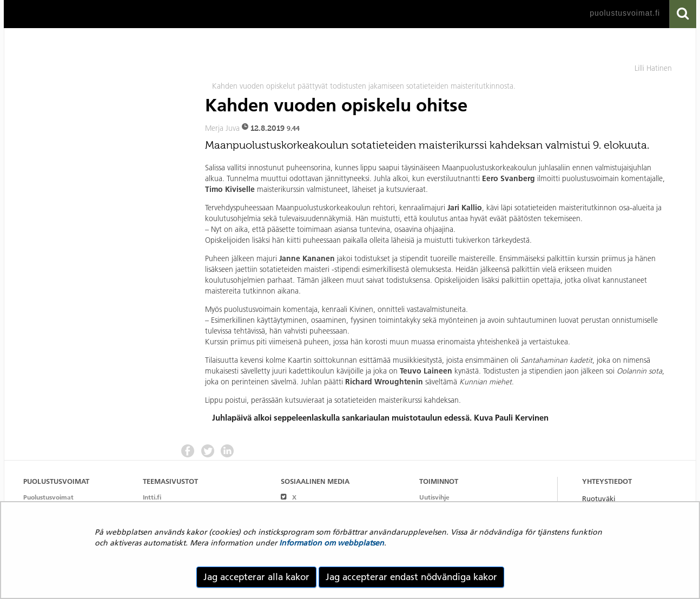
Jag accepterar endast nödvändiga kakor (411, 577)
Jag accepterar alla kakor (256, 577)
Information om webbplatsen (332, 543)
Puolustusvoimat (48, 497)
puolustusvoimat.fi (625, 13)
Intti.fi (152, 497)
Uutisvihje (434, 497)
